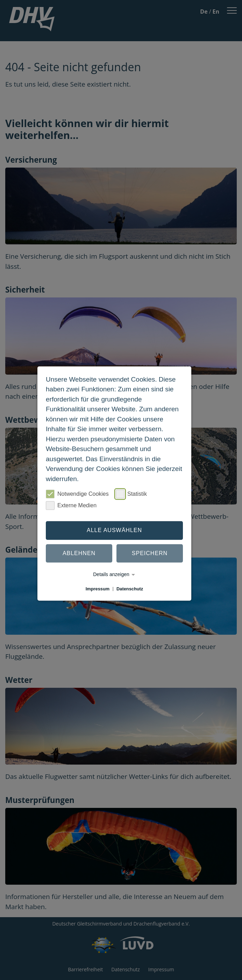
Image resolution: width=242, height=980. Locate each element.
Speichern (150, 553)
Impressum (98, 589)
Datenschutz (130, 589)
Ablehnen (79, 553)
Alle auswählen (114, 530)
